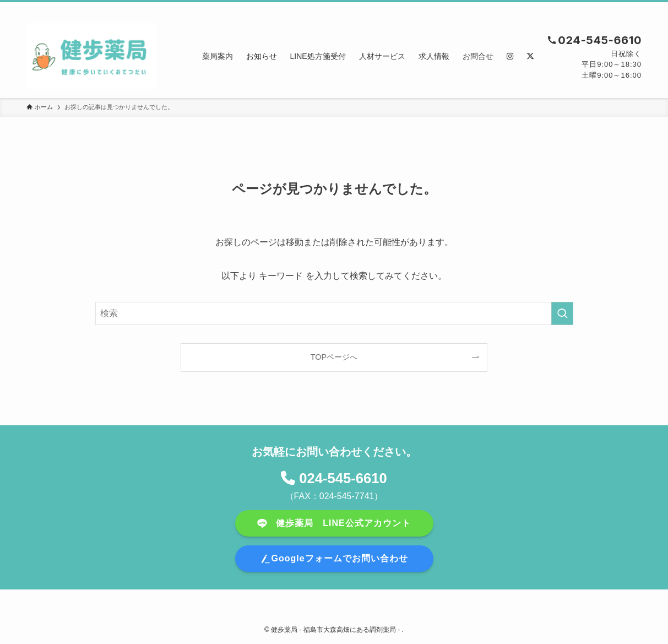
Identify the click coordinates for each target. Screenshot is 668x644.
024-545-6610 (343, 478)
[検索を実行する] (562, 313)
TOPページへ (334, 357)
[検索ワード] (334, 313)
